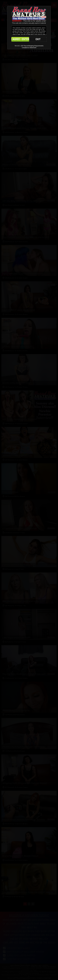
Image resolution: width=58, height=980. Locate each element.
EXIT (38, 39)
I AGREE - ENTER (20, 39)
